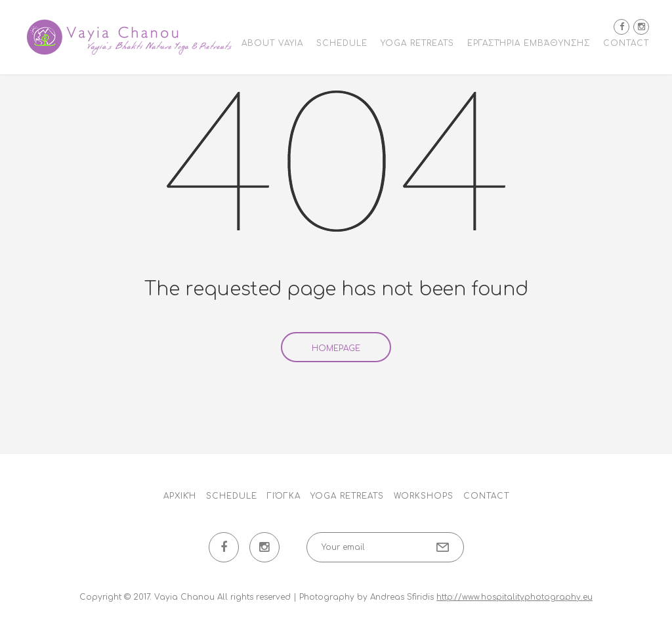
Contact (626, 43)
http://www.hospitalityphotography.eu (514, 597)
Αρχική (180, 496)
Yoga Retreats (417, 43)
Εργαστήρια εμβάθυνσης (529, 43)
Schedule (342, 43)
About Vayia (272, 43)
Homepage (336, 348)
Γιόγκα (284, 496)
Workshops (424, 496)
